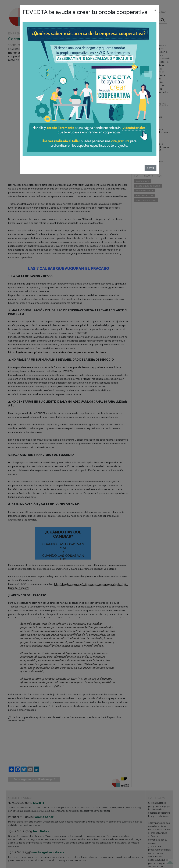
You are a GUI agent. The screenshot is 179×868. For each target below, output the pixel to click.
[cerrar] (155, 10)
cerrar (151, 168)
